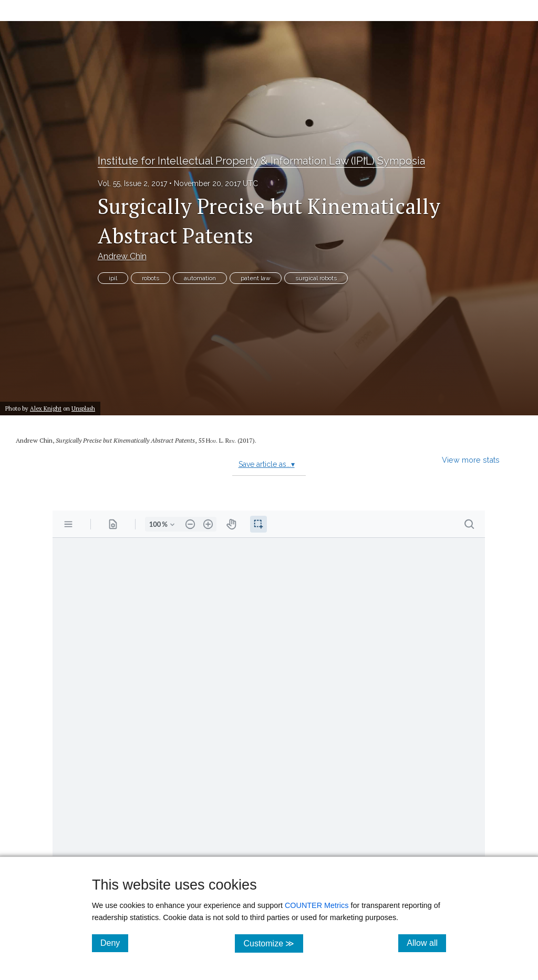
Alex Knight (46, 408)
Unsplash (83, 408)
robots (151, 278)
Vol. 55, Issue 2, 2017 (132, 183)
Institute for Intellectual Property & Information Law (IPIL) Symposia (261, 161)
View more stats (471, 460)
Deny (114, 943)
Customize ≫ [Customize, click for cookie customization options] (273, 943)
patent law (256, 278)
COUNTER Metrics (317, 905)
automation (200, 278)
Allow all (426, 943)
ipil (113, 278)
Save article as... (267, 464)
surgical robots (316, 278)
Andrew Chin (122, 256)
